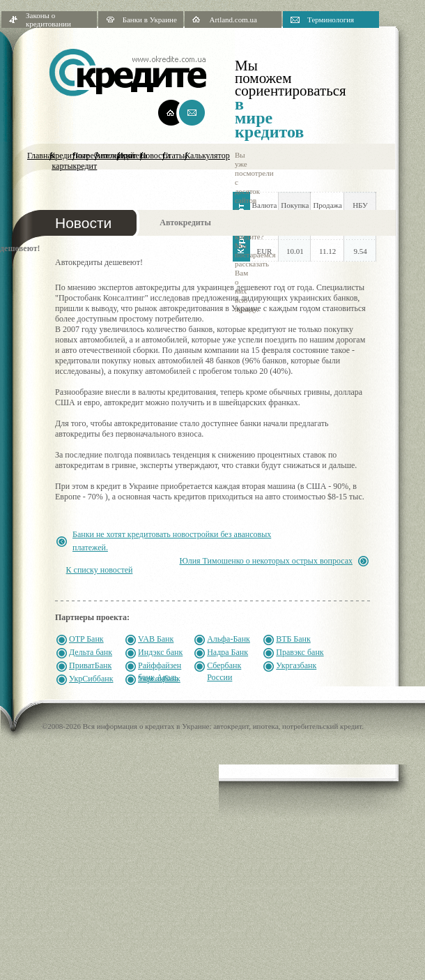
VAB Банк (156, 639)
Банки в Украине (150, 20)
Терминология (331, 20)
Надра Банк (227, 652)
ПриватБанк (90, 665)
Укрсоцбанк (159, 679)
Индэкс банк (160, 652)
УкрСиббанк (91, 679)
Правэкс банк (300, 652)
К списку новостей (100, 570)
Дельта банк (91, 652)
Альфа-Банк (229, 639)
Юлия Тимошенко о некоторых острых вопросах (266, 561)
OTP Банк (86, 639)
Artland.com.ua (233, 20)
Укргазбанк (296, 665)
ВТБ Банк (293, 639)
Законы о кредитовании (48, 20)
